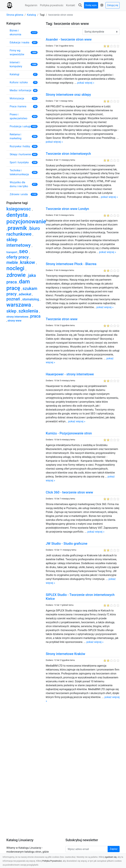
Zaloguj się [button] (113, 5)
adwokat (26, 294)
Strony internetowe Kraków (65, 654)
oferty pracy (18, 257)
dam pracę (18, 285)
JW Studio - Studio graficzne (67, 544)
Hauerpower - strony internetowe (70, 374)
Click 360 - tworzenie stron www (69, 492)
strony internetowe (18, 317)
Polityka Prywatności (52, 861)
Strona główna (15, 15)
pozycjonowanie (26, 221)
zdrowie (17, 275)
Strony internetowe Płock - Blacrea (71, 264)
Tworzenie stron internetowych (68, 154)
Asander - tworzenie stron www (69, 39)
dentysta (18, 215)
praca (35, 316)
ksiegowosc (19, 209)
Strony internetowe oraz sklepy (68, 95)
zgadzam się (111, 857)
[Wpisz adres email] (87, 849)
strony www (14, 321)
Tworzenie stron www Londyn (67, 209)
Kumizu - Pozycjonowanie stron (69, 433)
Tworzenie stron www (62, 319)
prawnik (18, 228)
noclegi (16, 268)
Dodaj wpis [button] (91, 5)
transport (12, 252)
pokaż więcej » (86, 83)
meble (13, 262)
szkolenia (29, 311)
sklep (12, 311)
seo (24, 251)
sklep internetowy (19, 242)
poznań (14, 299)
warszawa (19, 305)
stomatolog (31, 299)
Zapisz (114, 849)
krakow (28, 262)
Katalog (31, 15)
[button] (80, 5)
